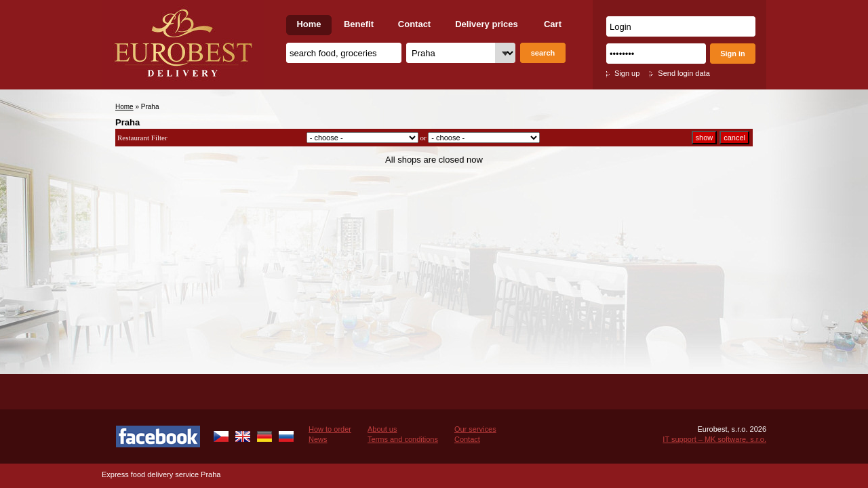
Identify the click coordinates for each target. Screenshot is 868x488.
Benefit (359, 24)
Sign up (627, 73)
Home (309, 24)
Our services (475, 429)
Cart (553, 24)
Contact (414, 24)
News (318, 439)
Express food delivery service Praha (161, 474)
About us (382, 429)
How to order (330, 429)
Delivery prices (487, 24)
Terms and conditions (403, 439)
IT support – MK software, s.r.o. (714, 439)
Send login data (684, 73)
